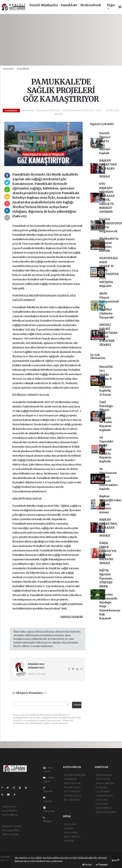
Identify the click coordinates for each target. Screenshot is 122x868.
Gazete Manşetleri (106, 812)
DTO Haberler (72, 791)
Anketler (69, 828)
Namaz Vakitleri (105, 783)
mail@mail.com (37, 674)
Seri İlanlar (102, 804)
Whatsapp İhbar (11, 830)
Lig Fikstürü (103, 791)
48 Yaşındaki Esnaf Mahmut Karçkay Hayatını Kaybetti (106, 450)
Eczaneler (101, 787)
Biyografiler (71, 832)
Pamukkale (69, 5)
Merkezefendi (91, 5)
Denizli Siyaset (72, 787)
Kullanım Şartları (12, 826)
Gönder (78, 705)
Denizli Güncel (72, 796)
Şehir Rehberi (104, 808)
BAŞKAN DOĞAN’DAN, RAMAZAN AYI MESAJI (108, 168)
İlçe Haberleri (72, 800)
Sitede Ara (70, 824)
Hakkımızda (9, 807)
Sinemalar (102, 800)
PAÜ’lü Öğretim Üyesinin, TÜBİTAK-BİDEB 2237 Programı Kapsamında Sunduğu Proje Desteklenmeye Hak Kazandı (110, 594)
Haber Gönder (10, 834)
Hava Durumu (104, 775)
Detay (87, 865)
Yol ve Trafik (103, 779)
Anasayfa (8, 69)
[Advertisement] (61, 40)
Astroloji (69, 841)
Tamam (102, 865)
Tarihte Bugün (104, 796)
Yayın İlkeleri (9, 811)
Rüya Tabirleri (72, 837)
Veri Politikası (10, 815)
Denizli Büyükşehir (44, 5)
